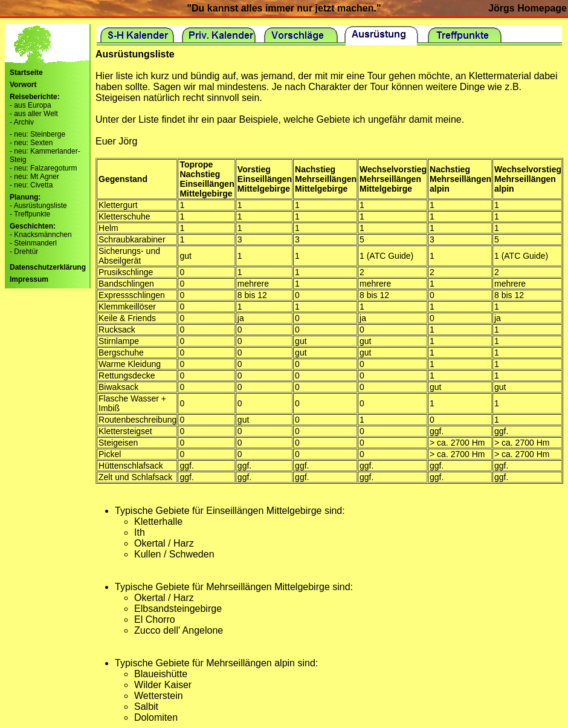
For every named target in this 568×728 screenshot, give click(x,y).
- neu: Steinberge (37, 134)
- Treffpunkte (30, 214)
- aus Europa (31, 105)
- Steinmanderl (33, 243)
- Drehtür (24, 252)
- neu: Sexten (31, 143)
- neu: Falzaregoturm (43, 168)
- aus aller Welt (34, 114)
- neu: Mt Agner (34, 177)
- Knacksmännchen (41, 235)
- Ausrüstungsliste (38, 206)
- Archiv (22, 122)
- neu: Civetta (31, 185)
